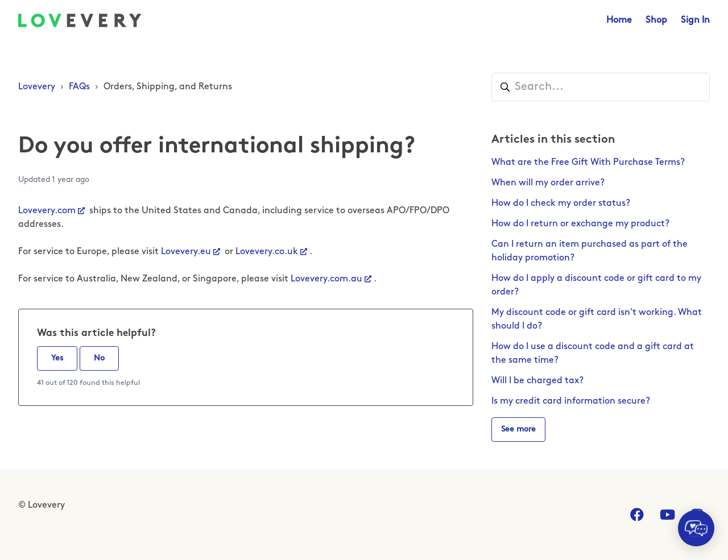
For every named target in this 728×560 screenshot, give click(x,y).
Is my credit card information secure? (571, 401)
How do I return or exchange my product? (580, 224)
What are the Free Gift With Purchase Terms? (588, 163)
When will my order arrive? (548, 183)
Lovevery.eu (186, 252)
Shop (656, 20)
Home (619, 20)
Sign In (695, 20)
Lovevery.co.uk (267, 252)
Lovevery (37, 87)
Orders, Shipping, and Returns (168, 87)
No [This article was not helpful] (99, 358)
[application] (696, 528)
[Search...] (601, 87)
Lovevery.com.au (326, 279)
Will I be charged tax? (537, 381)
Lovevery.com (47, 211)
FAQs (79, 87)
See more (518, 430)
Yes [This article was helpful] (57, 358)
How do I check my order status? (561, 204)
